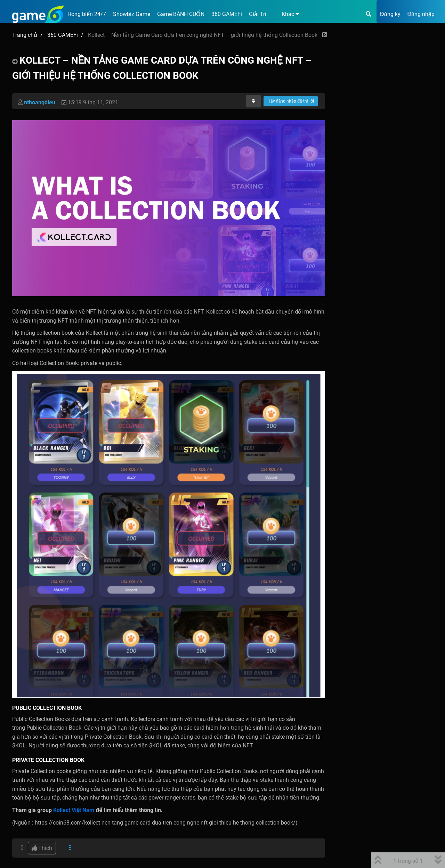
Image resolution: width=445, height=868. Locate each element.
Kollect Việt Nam (74, 810)
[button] (286, 14)
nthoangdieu (40, 102)
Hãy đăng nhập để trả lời (291, 101)
